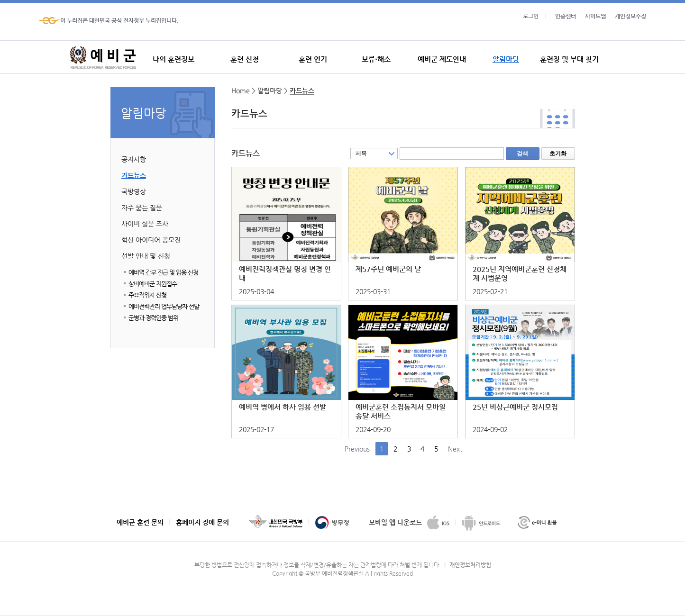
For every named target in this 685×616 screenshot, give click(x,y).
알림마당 (506, 59)
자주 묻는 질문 (142, 208)
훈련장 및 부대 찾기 (569, 59)
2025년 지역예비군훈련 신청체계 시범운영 (520, 273)
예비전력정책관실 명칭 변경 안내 (285, 273)
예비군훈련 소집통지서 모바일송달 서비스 (401, 411)
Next (455, 449)
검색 (522, 154)
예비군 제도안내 (442, 59)
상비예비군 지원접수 (153, 284)
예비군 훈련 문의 (140, 522)
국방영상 (134, 191)
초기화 (558, 154)
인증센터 (566, 16)
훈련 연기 (313, 59)
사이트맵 (595, 16)
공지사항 (134, 159)
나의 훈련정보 (174, 59)
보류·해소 (376, 59)
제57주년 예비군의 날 (388, 269)
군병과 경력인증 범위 (153, 318)
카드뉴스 (134, 175)
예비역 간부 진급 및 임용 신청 (163, 272)
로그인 (531, 16)
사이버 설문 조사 (145, 224)
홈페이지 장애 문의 (202, 522)
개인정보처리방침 (470, 565)
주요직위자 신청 (147, 295)
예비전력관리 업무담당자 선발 (164, 306)
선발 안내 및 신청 (146, 256)
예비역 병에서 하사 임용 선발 (283, 407)
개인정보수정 (630, 16)
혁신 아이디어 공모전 (151, 240)
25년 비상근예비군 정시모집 (515, 407)
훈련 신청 (245, 59)
